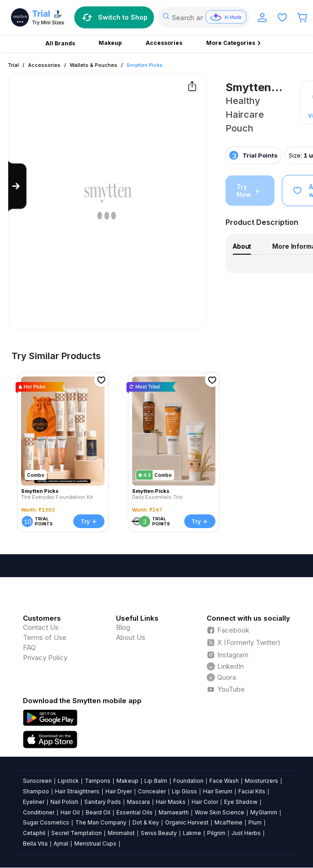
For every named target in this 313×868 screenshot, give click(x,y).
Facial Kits (252, 791)
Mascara (138, 802)
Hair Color (205, 802)
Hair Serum (218, 791)
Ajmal (61, 843)
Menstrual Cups (95, 843)
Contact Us (41, 627)
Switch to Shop (114, 17)
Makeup (127, 781)
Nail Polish (64, 802)
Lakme (192, 833)
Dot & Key (146, 822)
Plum (255, 822)
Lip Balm (156, 781)
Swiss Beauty (159, 833)
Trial (13, 65)
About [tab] (242, 246)
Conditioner (39, 812)
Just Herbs (246, 833)
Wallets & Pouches (93, 65)
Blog (123, 627)
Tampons (98, 781)
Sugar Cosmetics (46, 822)
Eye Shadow (241, 802)
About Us (131, 637)
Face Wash (224, 781)
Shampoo (36, 791)
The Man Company (101, 822)
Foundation (188, 781)
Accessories (44, 65)
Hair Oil (70, 812)
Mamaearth (174, 812)
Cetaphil (34, 833)
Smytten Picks (145, 65)
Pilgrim (216, 833)
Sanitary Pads (103, 802)
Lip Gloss (184, 791)
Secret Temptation (77, 833)
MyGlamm (264, 812)
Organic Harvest (187, 822)
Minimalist (121, 833)
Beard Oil (98, 812)
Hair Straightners (77, 791)
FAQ (29, 647)
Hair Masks (171, 802)
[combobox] (203, 17)
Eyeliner (34, 802)
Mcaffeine (228, 822)
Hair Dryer (119, 791)
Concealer (152, 791)
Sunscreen (37, 781)
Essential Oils (135, 812)
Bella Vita (35, 843)
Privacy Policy (45, 658)
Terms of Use (45, 637)
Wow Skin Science (220, 812)
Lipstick (68, 781)
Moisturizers (261, 781)
